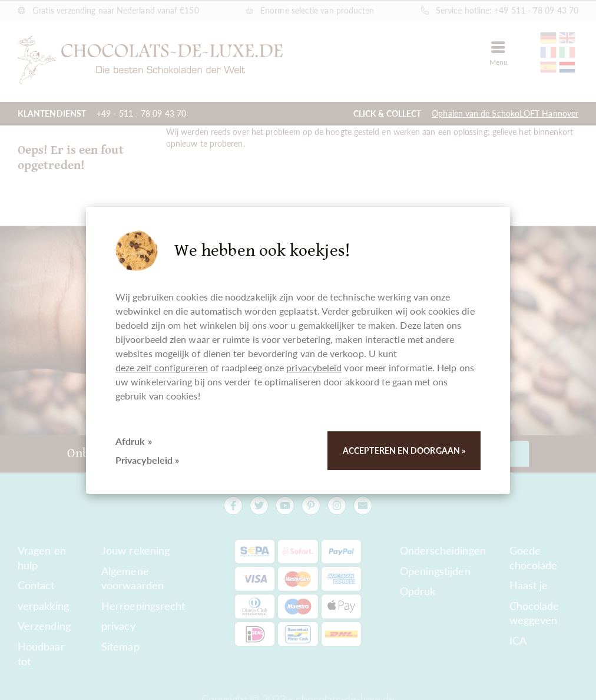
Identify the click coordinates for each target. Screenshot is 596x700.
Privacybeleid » (147, 460)
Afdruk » (134, 441)
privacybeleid (314, 367)
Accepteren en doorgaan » (404, 450)
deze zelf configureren (162, 367)
